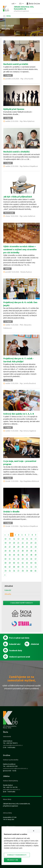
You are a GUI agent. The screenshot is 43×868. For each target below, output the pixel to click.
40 (31, 551)
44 (14, 555)
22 (23, 543)
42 (5, 555)
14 (23, 539)
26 (5, 547)
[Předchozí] (5, 535)
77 (18, 571)
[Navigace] (7, 16)
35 (10, 551)
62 (23, 563)
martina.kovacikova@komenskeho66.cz (15, 768)
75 (10, 571)
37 (18, 551)
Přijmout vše (13, 860)
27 (10, 547)
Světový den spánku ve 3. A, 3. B (19, 414)
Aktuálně (11, 26)
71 (27, 567)
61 (18, 563)
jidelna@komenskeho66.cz (12, 790)
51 (10, 559)
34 (5, 551)
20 (14, 543)
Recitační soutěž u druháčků (16, 152)
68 (14, 567)
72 (31, 567)
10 (5, 539)
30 (23, 547)
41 (36, 551)
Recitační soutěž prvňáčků (16, 64)
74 (5, 571)
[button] (14, 4)
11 (10, 539)
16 (31, 539)
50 (5, 559)
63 (27, 563)
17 (36, 539)
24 (31, 543)
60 (14, 563)
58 (5, 563)
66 (5, 567)
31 (27, 547)
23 (27, 543)
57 (36, 559)
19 (10, 543)
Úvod (3, 26)
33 (36, 547)
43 (10, 555)
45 (18, 555)
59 (10, 563)
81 (36, 571)
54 (23, 559)
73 (36, 567)
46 (23, 555)
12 (14, 539)
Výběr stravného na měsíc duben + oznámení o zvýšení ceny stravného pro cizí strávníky (20, 249)
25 (36, 543)
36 (14, 551)
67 (10, 567)
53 (18, 559)
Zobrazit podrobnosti (17, 855)
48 (31, 555)
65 (36, 563)
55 (27, 559)
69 (18, 567)
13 (18, 539)
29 (18, 547)
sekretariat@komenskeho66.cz (13, 745)
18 (5, 543)
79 (27, 571)
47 (27, 555)
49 (36, 555)
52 (14, 559)
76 (14, 571)
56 (31, 559)
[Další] (5, 575)
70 (23, 567)
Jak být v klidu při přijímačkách (18, 197)
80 (31, 571)
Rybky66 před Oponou (14, 109)
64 (31, 563)
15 (27, 539)
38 (23, 551)
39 (27, 551)
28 (14, 547)
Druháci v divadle (11, 512)
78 (23, 571)
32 (31, 547)
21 (18, 543)
